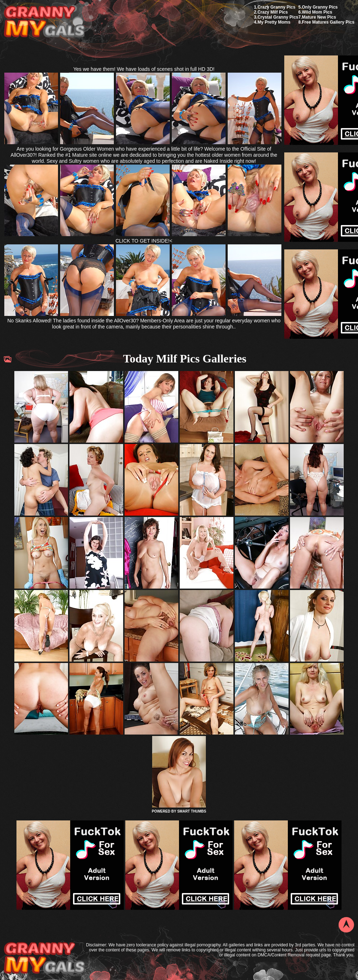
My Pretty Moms (274, 22)
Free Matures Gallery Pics (328, 22)
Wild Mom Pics (317, 12)
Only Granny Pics (320, 7)
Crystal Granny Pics (278, 17)
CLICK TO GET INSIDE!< (144, 241)
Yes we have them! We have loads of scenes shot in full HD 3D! (144, 69)
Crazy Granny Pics (276, 7)
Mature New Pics (319, 17)
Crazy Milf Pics (273, 12)
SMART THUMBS (192, 811)
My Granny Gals (44, 22)
